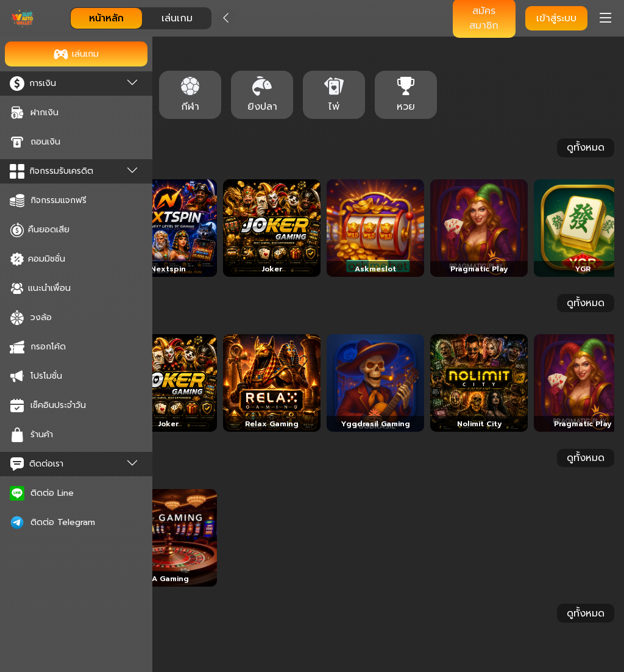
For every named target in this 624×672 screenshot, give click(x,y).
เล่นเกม (177, 18)
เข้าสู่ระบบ (556, 18)
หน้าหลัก (106, 18)
